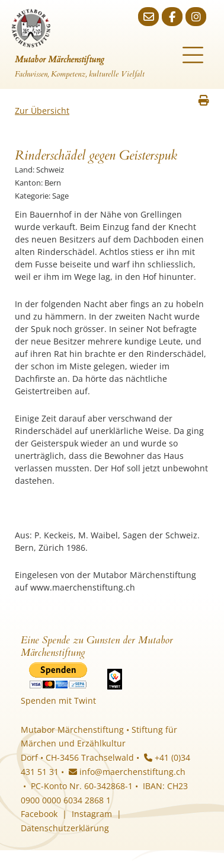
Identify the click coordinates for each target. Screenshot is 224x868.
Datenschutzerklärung (65, 828)
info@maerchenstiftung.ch (127, 772)
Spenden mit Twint (58, 701)
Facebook (39, 814)
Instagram (92, 814)
